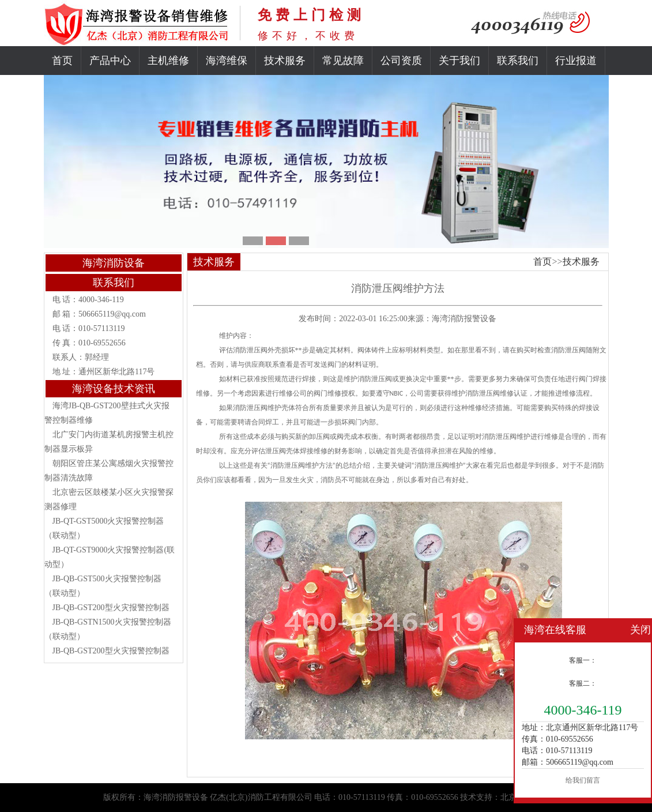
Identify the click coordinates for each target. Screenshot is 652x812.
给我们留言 (583, 780)
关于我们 (459, 61)
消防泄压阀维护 (257, 408)
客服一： (583, 660)
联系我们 (518, 61)
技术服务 (285, 61)
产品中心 (110, 61)
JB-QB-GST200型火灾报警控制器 (111, 608)
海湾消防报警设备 (464, 319)
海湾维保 (227, 61)
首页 (62, 61)
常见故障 (343, 61)
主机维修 (168, 61)
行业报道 (576, 61)
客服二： (583, 683)
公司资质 (401, 61)
